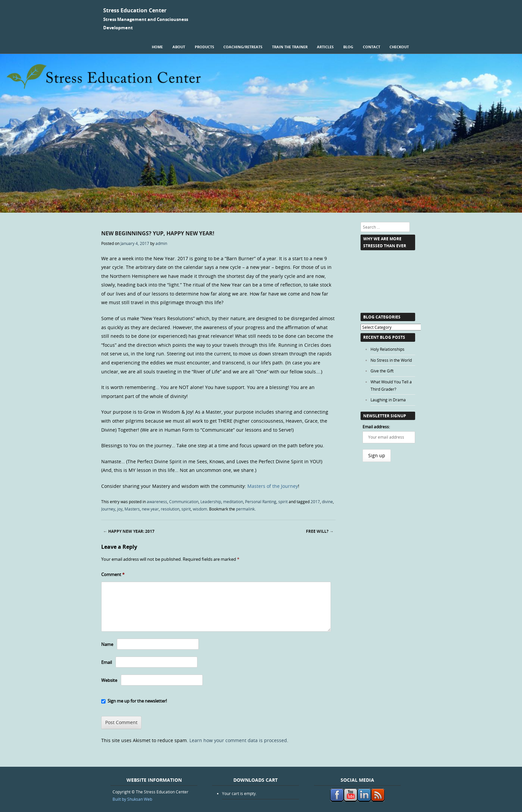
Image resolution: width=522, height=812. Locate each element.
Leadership (211, 502)
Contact (372, 47)
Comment (113, 574)
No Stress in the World (391, 360)
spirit (283, 502)
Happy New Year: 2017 (129, 531)
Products (204, 47)
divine (327, 502)
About (179, 47)
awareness (157, 502)
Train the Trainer (290, 47)
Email (107, 662)
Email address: (376, 427)
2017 (315, 502)
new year (150, 509)
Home (157, 47)
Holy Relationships (388, 349)
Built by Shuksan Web (132, 799)
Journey (108, 509)
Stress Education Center (135, 10)
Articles (325, 47)
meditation (233, 502)
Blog (348, 47)
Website (109, 680)
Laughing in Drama (388, 400)
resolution (170, 509)
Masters (132, 509)
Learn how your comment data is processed (238, 740)
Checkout (399, 47)
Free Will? (320, 531)
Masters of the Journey (273, 486)
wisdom (200, 509)
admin (161, 243)
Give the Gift (382, 371)
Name (107, 644)
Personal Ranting (261, 502)
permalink (245, 509)
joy (120, 509)
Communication (184, 502)
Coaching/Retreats (243, 47)
